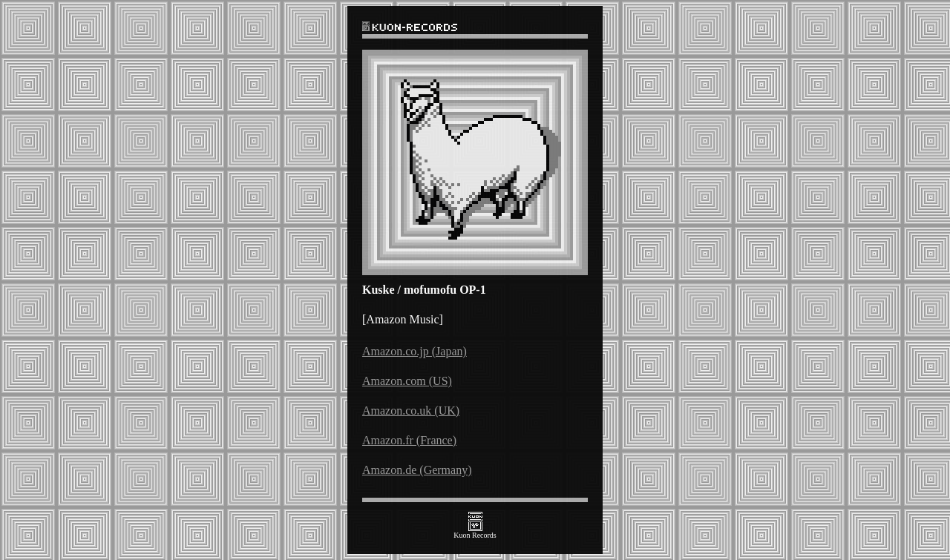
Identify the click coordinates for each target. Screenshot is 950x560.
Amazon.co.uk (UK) (411, 411)
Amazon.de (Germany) (417, 470)
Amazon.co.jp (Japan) (415, 351)
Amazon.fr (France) (409, 440)
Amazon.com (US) (407, 381)
